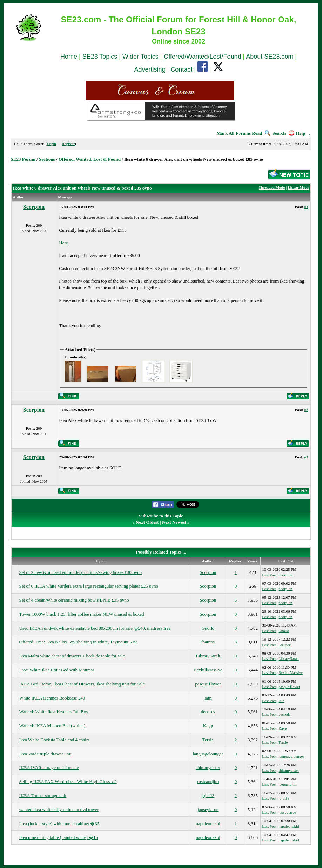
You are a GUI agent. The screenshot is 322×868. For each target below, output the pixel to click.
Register (68, 144)
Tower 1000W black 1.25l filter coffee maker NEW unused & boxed (82, 614)
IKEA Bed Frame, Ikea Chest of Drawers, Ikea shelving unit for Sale (82, 684)
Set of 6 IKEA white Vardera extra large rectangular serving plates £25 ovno (89, 586)
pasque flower (208, 684)
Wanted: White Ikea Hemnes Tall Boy (54, 712)
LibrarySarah (208, 656)
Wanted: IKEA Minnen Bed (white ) (52, 726)
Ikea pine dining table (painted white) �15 (59, 837)
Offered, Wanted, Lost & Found (90, 159)
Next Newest (174, 522)
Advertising (150, 69)
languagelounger (208, 754)
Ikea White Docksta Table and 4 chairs (55, 740)
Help (297, 133)
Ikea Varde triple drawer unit (45, 754)
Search (275, 133)
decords (208, 712)
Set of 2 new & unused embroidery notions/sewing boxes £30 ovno (81, 572)
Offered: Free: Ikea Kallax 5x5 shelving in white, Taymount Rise (79, 642)
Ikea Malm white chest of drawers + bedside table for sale (72, 656)
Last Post (269, 575)
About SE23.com (270, 57)
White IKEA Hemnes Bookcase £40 (52, 698)
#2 (306, 410)
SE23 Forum (23, 159)
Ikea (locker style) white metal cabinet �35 (59, 824)
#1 (306, 207)
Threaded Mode (272, 187)
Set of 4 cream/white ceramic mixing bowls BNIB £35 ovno (74, 600)
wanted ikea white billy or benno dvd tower (59, 810)
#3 (306, 457)
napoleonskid (208, 824)
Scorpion (34, 207)
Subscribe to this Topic (161, 516)
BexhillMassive (208, 670)
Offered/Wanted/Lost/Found (202, 57)
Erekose (285, 645)
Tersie (208, 740)
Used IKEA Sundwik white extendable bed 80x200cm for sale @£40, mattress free (95, 628)
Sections (47, 159)
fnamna (208, 642)
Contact (181, 69)
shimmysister (208, 767)
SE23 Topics (100, 57)
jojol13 (208, 796)
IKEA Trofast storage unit (43, 796)
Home (69, 57)
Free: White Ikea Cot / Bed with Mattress (57, 670)
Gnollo (208, 628)
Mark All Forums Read (240, 133)
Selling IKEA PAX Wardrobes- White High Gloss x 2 (68, 781)
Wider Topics (140, 57)
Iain (208, 698)
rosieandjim (208, 781)
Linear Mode (298, 187)
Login (51, 144)
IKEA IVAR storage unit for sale (49, 767)
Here (63, 243)
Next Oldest (147, 522)
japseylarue (208, 810)
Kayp (208, 726)
